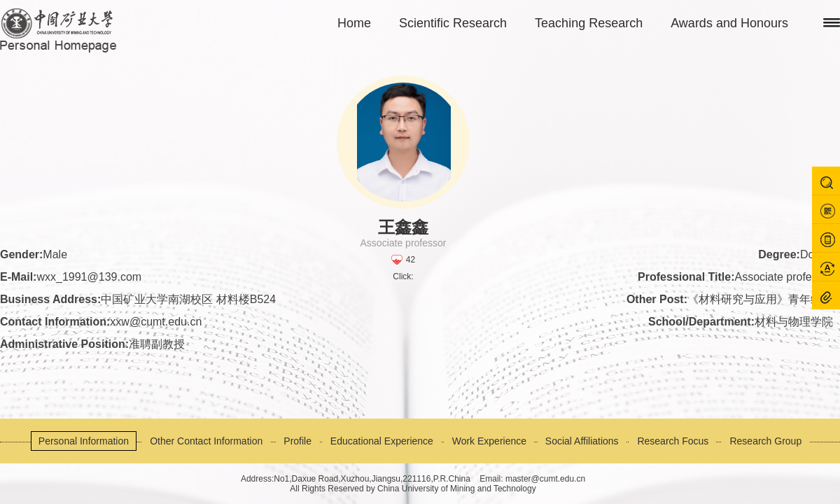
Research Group (765, 441)
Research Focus (673, 441)
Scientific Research (453, 23)
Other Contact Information (206, 441)
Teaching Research (589, 23)
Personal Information (84, 441)
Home (354, 23)
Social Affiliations (582, 441)
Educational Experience (382, 441)
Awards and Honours (729, 23)
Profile (297, 441)
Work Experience (489, 441)
